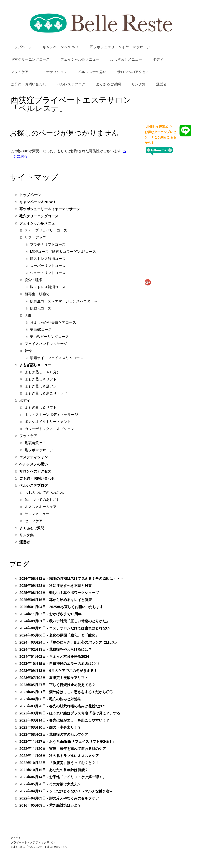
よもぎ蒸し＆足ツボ (41, 386)
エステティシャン (53, 72)
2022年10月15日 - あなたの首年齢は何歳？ (54, 770)
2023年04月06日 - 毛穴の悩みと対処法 (50, 699)
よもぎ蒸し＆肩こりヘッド (46, 393)
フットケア (20, 72)
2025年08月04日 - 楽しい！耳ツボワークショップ (59, 593)
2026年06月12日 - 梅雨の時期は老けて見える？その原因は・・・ (72, 578)
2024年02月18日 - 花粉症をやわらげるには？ (56, 649)
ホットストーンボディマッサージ (51, 414)
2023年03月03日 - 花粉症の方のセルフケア (54, 734)
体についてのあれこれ (42, 499)
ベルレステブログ (71, 84)
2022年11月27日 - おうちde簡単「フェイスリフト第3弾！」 (68, 741)
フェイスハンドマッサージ (46, 344)
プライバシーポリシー (33, 834)
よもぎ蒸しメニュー (126, 59)
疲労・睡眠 (34, 280)
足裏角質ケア (35, 443)
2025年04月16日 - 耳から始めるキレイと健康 (56, 600)
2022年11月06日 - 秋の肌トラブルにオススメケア (59, 756)
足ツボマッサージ (39, 450)
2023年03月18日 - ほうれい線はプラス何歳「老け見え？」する (70, 713)
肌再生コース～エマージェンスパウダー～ (64, 301)
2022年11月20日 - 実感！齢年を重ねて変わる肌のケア (63, 748)
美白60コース (41, 329)
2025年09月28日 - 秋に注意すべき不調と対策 (56, 585)
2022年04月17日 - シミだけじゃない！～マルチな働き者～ (66, 791)
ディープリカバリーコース (46, 230)
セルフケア (34, 521)
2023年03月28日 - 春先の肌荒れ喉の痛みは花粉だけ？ (63, 706)
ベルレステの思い (92, 72)
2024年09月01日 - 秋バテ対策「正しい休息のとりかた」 (64, 621)
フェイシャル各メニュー (80, 59)
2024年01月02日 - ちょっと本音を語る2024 (54, 656)
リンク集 (138, 84)
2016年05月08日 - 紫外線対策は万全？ (50, 805)
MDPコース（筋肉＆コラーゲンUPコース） (65, 251)
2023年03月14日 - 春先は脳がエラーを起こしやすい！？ (64, 720)
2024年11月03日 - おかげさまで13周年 (50, 614)
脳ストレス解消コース (48, 258)
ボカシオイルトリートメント (48, 421)
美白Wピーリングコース (49, 336)
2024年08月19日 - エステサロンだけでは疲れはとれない (64, 628)
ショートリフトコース (48, 273)
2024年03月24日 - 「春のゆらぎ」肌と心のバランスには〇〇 (68, 642)
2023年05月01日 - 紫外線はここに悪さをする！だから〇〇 (66, 692)
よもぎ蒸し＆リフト (41, 379)
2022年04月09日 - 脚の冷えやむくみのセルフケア (59, 798)
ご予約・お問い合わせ (28, 84)
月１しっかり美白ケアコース (53, 322)
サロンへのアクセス (133, 72)
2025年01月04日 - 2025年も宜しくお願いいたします (61, 607)
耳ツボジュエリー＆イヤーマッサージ (120, 47)
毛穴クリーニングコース (30, 59)
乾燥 (28, 351)
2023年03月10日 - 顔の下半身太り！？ (50, 727)
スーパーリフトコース (48, 266)
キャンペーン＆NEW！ (61, 47)
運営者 (162, 84)
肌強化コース (41, 308)
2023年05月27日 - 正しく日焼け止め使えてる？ (57, 685)
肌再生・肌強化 (37, 294)
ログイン (186, 855)
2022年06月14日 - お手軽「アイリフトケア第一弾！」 (63, 777)
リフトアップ (35, 237)
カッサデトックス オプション (50, 429)
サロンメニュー (37, 514)
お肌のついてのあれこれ (44, 492)
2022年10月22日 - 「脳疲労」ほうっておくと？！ (59, 763)
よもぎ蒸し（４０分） (42, 372)
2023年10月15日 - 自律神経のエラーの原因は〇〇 (59, 663)
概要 (13, 834)
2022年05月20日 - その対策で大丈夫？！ (52, 784)
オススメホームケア (41, 507)
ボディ (158, 59)
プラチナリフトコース (48, 244)
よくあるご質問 (108, 84)
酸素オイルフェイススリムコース (57, 358)
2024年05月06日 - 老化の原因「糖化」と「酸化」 (59, 635)
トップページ (21, 47)
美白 (28, 315)
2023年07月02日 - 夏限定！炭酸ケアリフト (54, 678)
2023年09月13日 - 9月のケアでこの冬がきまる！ (58, 671)
